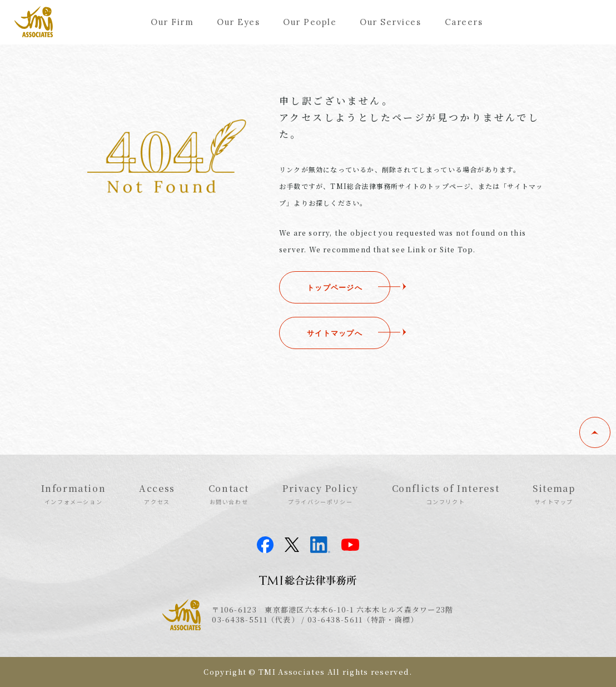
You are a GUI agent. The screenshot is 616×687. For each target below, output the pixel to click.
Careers (464, 22)
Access (157, 494)
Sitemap (554, 494)
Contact (229, 494)
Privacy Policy (320, 494)
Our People (310, 22)
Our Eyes (238, 22)
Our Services (390, 22)
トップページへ (335, 287)
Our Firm (172, 22)
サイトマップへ (335, 333)
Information (74, 494)
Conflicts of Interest (446, 494)
